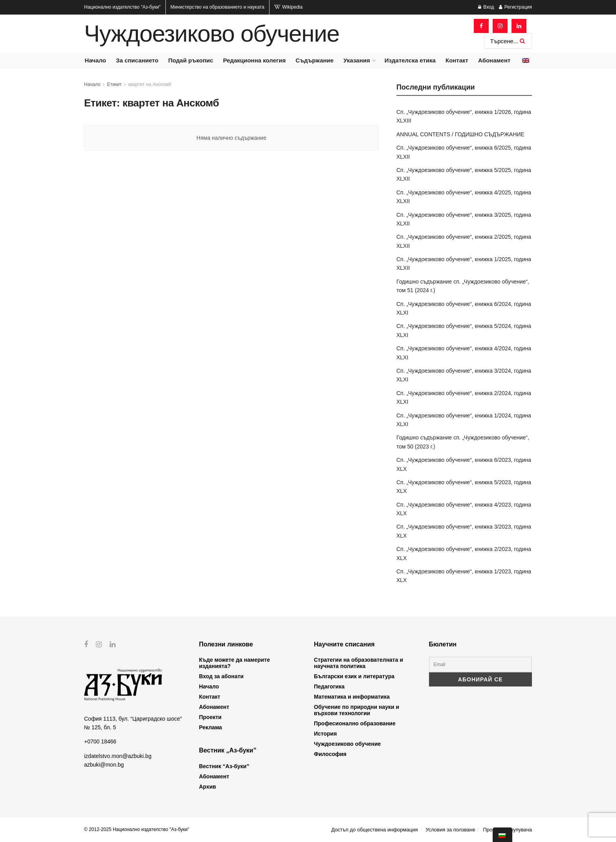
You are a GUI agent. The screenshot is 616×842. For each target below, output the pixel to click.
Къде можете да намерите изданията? (235, 663)
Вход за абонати (222, 676)
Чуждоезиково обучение (212, 34)
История (325, 734)
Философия (330, 754)
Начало (95, 60)
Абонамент (494, 60)
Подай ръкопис (191, 60)
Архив (208, 787)
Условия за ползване (450, 830)
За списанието (137, 60)
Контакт (457, 60)
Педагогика (329, 686)
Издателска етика (410, 60)
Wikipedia (288, 7)
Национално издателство (122, 7)
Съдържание (314, 60)
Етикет (115, 84)
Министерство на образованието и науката (217, 7)
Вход (486, 7)
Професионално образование (355, 723)
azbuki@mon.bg (104, 765)
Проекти (210, 717)
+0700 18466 (100, 741)
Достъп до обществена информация (374, 830)
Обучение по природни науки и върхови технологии (357, 710)
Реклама (211, 727)
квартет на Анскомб (150, 84)
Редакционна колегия (255, 60)
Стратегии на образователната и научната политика (358, 663)
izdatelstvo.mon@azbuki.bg (118, 756)
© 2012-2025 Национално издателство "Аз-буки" (137, 829)
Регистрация (515, 7)
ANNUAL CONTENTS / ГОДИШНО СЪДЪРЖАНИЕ (460, 134)
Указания (357, 60)
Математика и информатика (352, 697)
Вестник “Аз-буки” (224, 766)
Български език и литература (354, 676)
